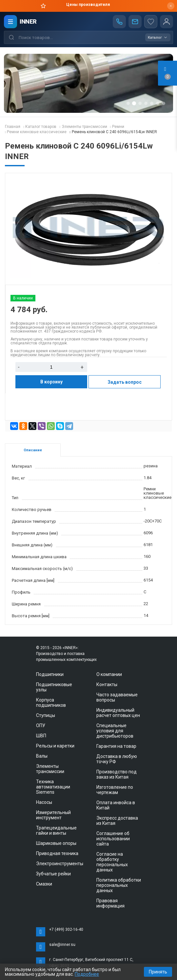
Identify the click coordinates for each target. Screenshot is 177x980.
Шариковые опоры (56, 843)
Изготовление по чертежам (115, 790)
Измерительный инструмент (53, 815)
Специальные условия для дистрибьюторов (115, 731)
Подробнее (87, 974)
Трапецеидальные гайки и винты (56, 830)
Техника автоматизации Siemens (53, 787)
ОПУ (41, 725)
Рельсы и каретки (55, 746)
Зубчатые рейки (53, 874)
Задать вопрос (125, 382)
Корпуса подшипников (51, 703)
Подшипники (50, 674)
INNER (28, 21)
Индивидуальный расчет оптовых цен (118, 713)
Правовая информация (110, 903)
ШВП (41, 736)
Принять (158, 972)
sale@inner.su (62, 945)
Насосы (44, 802)
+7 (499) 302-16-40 (66, 929)
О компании (109, 674)
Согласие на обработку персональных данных (112, 862)
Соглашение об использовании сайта (113, 839)
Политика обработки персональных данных (119, 885)
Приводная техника (57, 853)
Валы (42, 756)
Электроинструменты (60, 864)
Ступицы (46, 715)
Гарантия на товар (116, 746)
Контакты (107, 684)
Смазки (44, 884)
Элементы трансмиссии (50, 769)
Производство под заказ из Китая (117, 774)
